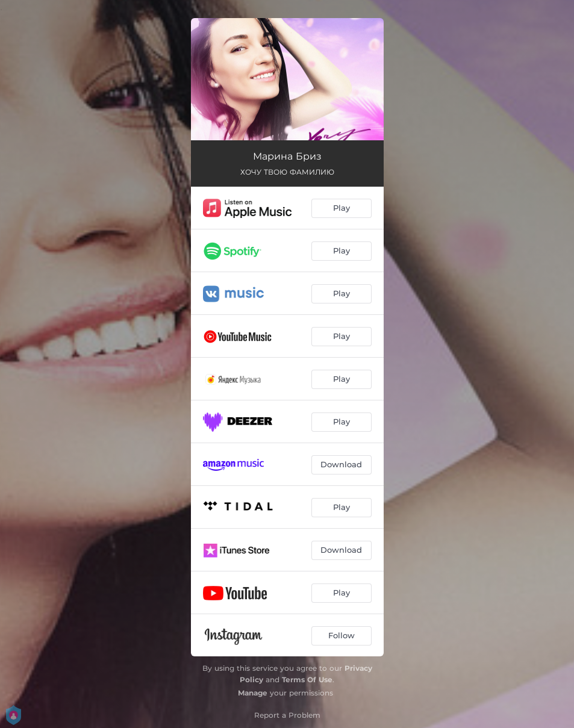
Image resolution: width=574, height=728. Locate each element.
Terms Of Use (307, 680)
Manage (253, 693)
